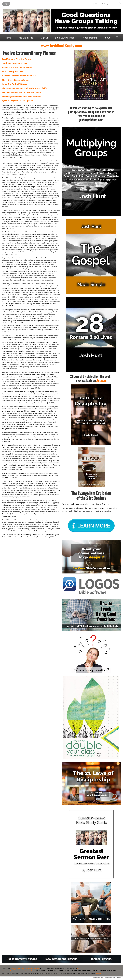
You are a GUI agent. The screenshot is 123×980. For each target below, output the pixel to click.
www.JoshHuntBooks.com (62, 46)
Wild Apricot (104, 978)
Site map (98, 973)
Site (79, 969)
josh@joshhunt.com (33, 969)
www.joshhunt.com (17, 969)
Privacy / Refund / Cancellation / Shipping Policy (19, 971)
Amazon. (101, 380)
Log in (6, 4)
